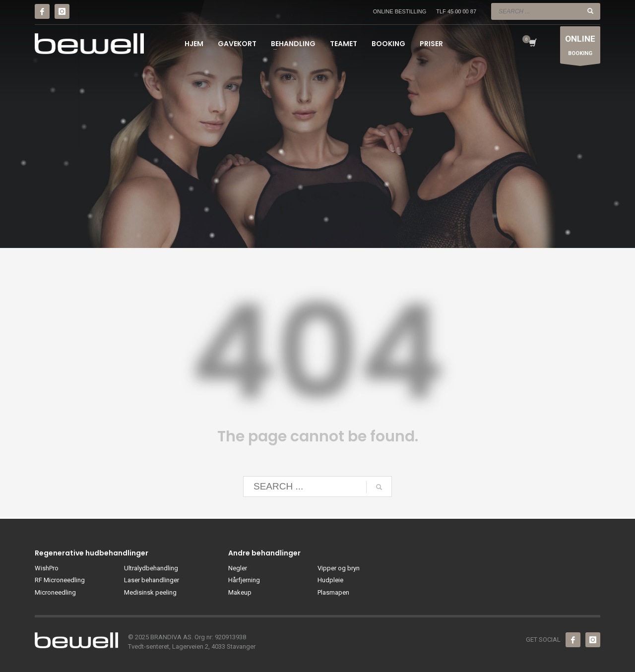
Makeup (240, 592)
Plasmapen (333, 592)
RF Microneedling (60, 580)
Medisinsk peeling (150, 592)
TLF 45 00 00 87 (456, 11)
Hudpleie (330, 580)
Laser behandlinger (152, 580)
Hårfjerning (244, 580)
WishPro (47, 568)
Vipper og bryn (339, 568)
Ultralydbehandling (151, 568)
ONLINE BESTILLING (400, 11)
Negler (238, 568)
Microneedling (55, 592)
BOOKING (580, 47)
